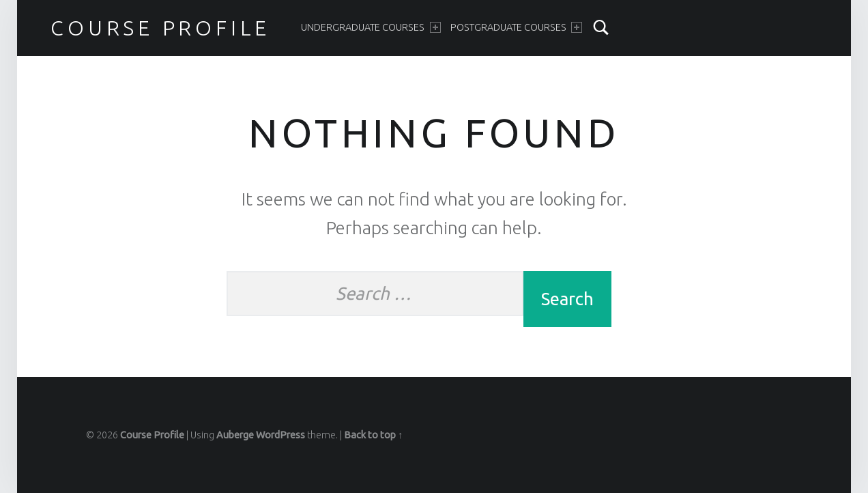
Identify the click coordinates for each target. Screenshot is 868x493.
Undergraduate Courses (371, 27)
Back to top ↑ (373, 435)
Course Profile (160, 28)
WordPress (280, 435)
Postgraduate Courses (516, 27)
